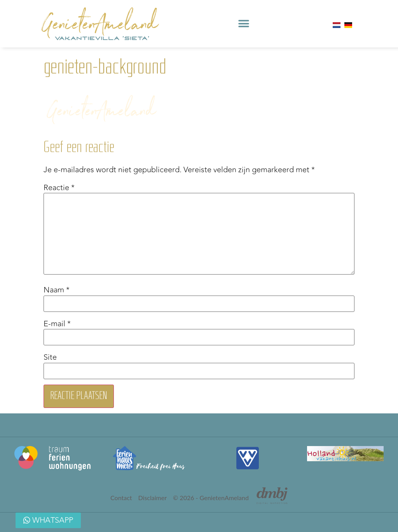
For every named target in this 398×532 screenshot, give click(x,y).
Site (50, 357)
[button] (244, 24)
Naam (57, 290)
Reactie (59, 188)
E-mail (57, 324)
